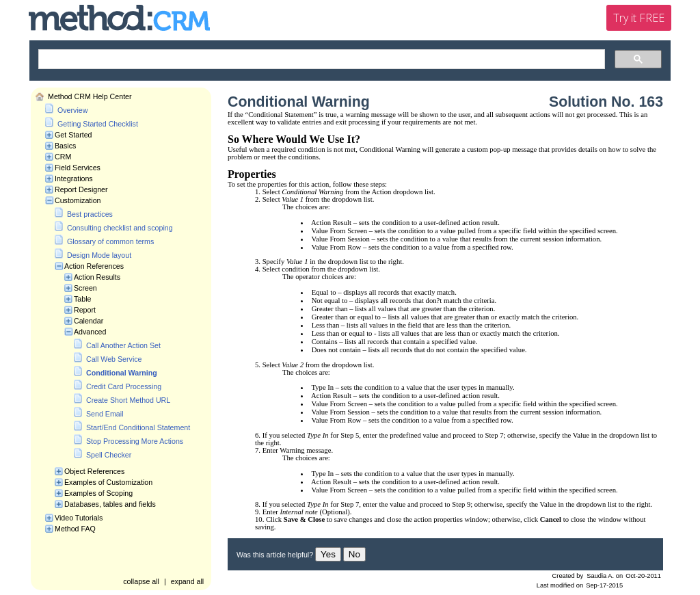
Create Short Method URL (128, 400)
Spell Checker (109, 455)
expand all (188, 581)
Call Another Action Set (123, 345)
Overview (72, 110)
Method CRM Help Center (90, 96)
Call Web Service (114, 359)
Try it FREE (639, 18)
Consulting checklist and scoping (120, 228)
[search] (320, 59)
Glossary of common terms (110, 241)
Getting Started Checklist (98, 124)
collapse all (141, 581)
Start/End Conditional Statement (138, 427)
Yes (328, 554)
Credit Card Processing (124, 386)
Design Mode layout (99, 255)
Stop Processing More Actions (135, 441)
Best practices (90, 214)
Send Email (105, 414)
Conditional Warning (122, 373)
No (354, 554)
